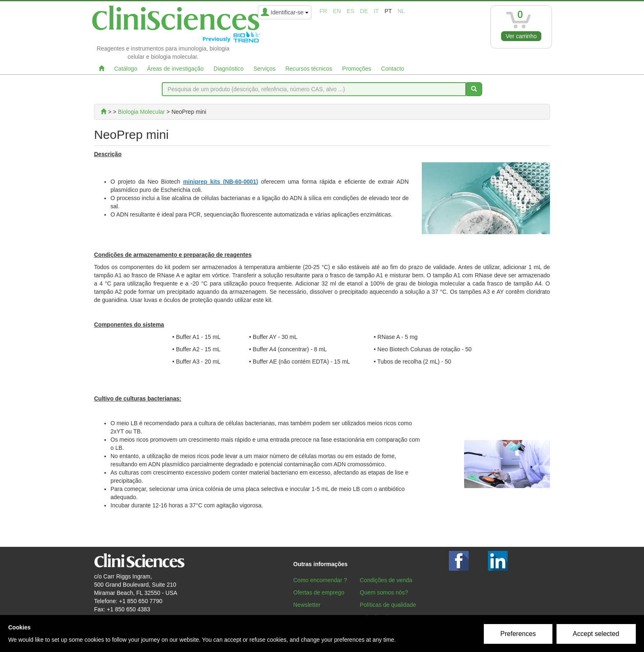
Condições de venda (386, 580)
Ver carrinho (521, 36)
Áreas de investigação (175, 69)
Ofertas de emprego (319, 592)
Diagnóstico (229, 69)
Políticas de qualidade (388, 605)
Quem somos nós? (384, 592)
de (364, 11)
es (351, 11)
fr (323, 11)
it (376, 11)
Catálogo (126, 69)
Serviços (264, 69)
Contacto (393, 69)
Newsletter (307, 605)
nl (401, 11)
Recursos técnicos (309, 69)
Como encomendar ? (320, 580)
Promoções (357, 69)
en (337, 11)
